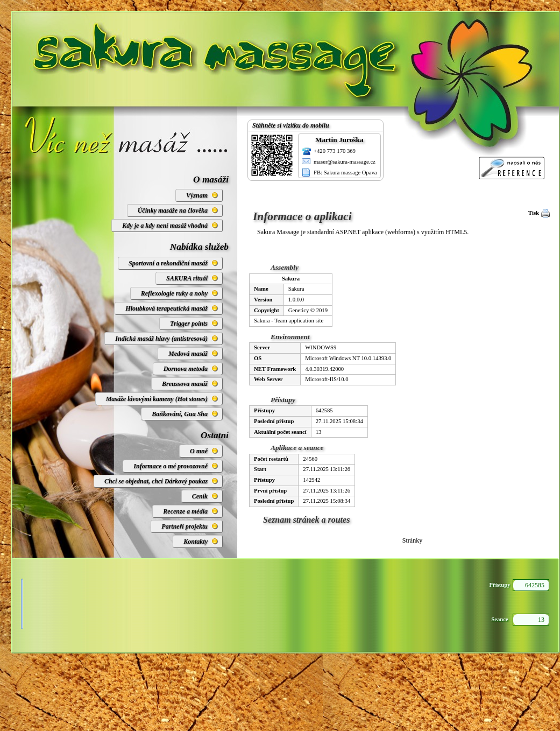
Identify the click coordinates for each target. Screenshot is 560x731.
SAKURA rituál (187, 278)
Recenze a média (185, 511)
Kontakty (196, 542)
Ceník (200, 496)
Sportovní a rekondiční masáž (168, 263)
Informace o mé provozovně (171, 466)
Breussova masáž (185, 384)
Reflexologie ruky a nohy (174, 293)
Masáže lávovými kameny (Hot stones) (157, 399)
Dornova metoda (186, 369)
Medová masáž (188, 354)
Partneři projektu (185, 526)
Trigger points (189, 324)
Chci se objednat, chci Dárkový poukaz (156, 481)
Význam (197, 195)
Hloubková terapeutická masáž (166, 308)
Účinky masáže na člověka (173, 210)
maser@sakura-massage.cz (345, 162)
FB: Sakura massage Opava (345, 173)
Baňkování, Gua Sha (180, 414)
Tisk (534, 213)
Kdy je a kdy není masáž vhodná (165, 226)
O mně (199, 451)
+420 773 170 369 (335, 151)
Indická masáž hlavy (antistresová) (161, 339)
